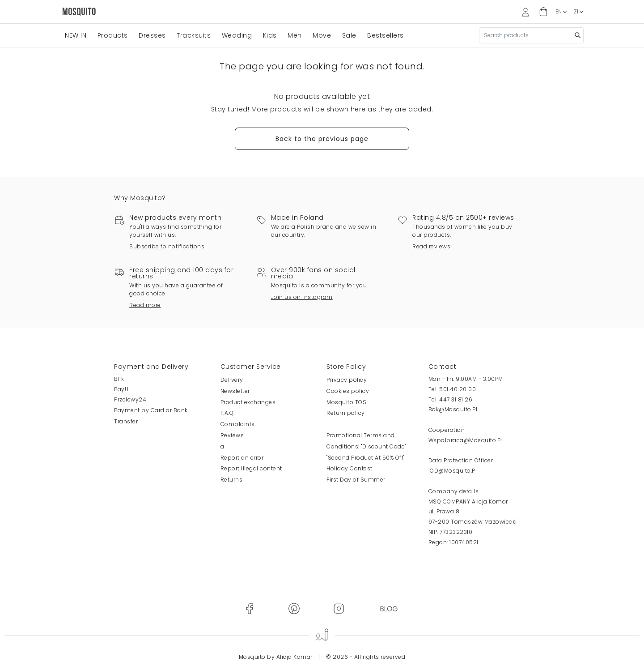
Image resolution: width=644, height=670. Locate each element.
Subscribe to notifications (167, 246)
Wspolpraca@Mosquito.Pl (465, 440)
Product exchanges (248, 402)
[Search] (531, 35)
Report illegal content (251, 468)
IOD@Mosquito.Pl (453, 471)
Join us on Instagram (302, 297)
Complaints (238, 424)
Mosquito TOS (346, 402)
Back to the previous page (322, 139)
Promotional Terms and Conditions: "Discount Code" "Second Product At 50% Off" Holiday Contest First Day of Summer (366, 457)
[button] (543, 12)
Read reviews (431, 246)
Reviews (232, 435)
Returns (232, 480)
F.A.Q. (228, 413)
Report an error (242, 458)
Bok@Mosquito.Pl (453, 409)
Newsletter (235, 391)
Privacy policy (347, 380)
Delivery (232, 380)
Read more (145, 305)
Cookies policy (348, 391)
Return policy (346, 413)
